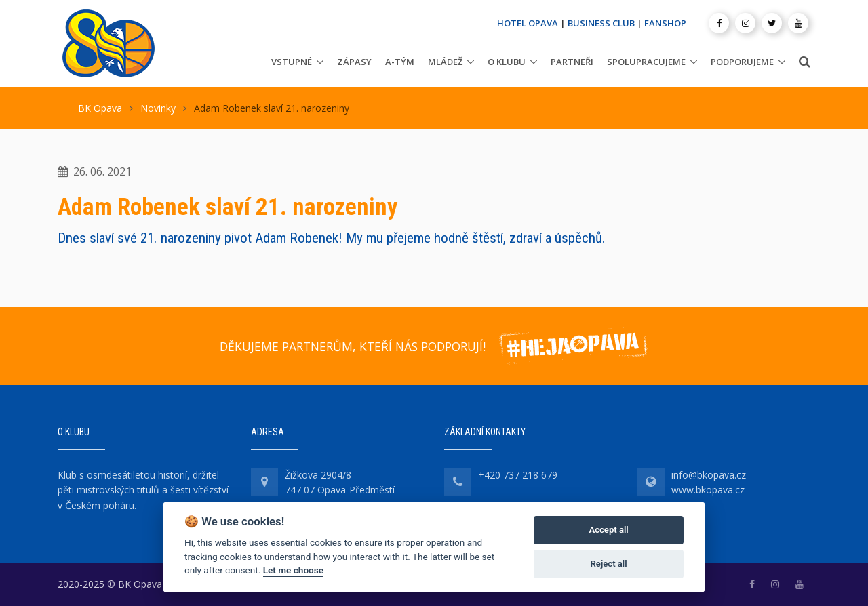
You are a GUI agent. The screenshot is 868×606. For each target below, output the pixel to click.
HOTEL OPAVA (528, 23)
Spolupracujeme (646, 62)
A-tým (400, 62)
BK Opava (100, 108)
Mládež (445, 62)
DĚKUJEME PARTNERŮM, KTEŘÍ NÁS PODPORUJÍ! (353, 346)
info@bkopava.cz (709, 475)
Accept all (608, 530)
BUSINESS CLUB (601, 23)
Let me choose (293, 570)
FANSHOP (665, 23)
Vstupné (292, 62)
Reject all (609, 564)
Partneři (572, 62)
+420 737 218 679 (518, 475)
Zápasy (354, 62)
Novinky (158, 108)
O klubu (507, 62)
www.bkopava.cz (708, 490)
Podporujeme (742, 62)
